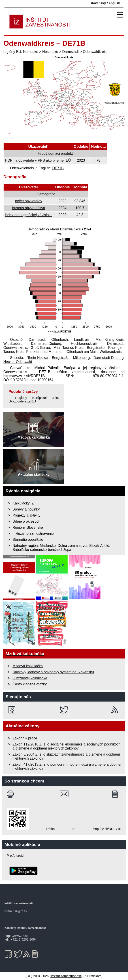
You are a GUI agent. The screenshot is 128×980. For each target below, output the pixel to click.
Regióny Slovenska (28, 527)
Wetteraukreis (111, 352)
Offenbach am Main (82, 352)
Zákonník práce (25, 738)
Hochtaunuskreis (84, 344)
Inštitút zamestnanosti (66, 976)
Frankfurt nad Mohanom (45, 352)
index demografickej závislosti (29, 215)
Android (18, 856)
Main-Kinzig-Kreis (110, 340)
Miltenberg (82, 358)
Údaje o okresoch (27, 521)
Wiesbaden (12, 344)
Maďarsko (48, 546)
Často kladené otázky (30, 684)
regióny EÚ (12, 52)
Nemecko (31, 52)
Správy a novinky (26, 509)
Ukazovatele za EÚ (22, 401)
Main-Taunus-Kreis (68, 348)
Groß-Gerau (40, 348)
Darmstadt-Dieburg (46, 344)
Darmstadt (70, 52)
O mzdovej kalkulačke (30, 678)
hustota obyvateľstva (29, 208)
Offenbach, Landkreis (70, 340)
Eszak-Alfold (99, 546)
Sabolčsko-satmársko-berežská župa (42, 550)
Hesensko (50, 52)
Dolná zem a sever (73, 546)
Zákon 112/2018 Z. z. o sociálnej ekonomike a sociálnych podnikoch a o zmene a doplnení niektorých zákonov (67, 746)
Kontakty (10, 928)
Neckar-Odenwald (18, 362)
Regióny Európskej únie (37, 398)
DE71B (58, 168)
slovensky (98, 3)
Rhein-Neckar (37, 358)
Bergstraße (96, 348)
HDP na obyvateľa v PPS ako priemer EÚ (38, 160)
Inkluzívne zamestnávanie (33, 533)
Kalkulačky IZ (23, 503)
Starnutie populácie (28, 540)
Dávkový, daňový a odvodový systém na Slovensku (53, 672)
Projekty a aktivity (26, 515)
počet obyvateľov (29, 201)
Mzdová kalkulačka (28, 666)
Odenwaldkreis (95, 52)
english (115, 3)
